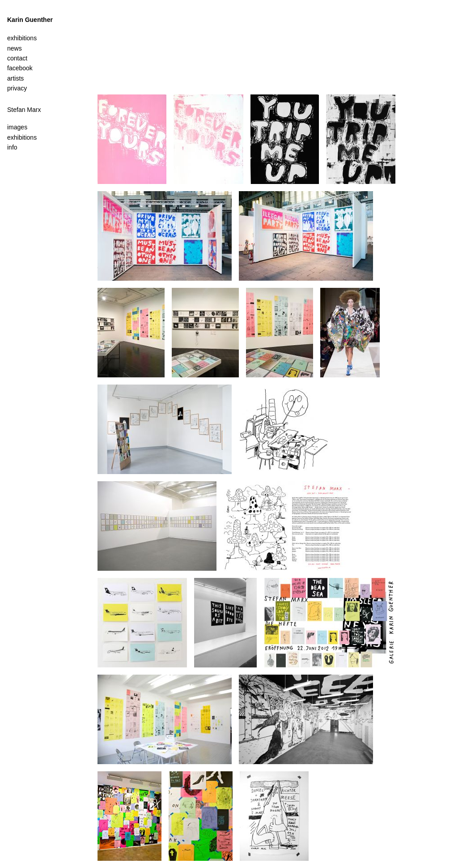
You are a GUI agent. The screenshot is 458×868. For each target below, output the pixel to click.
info (12, 147)
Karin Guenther (30, 20)
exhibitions (22, 137)
